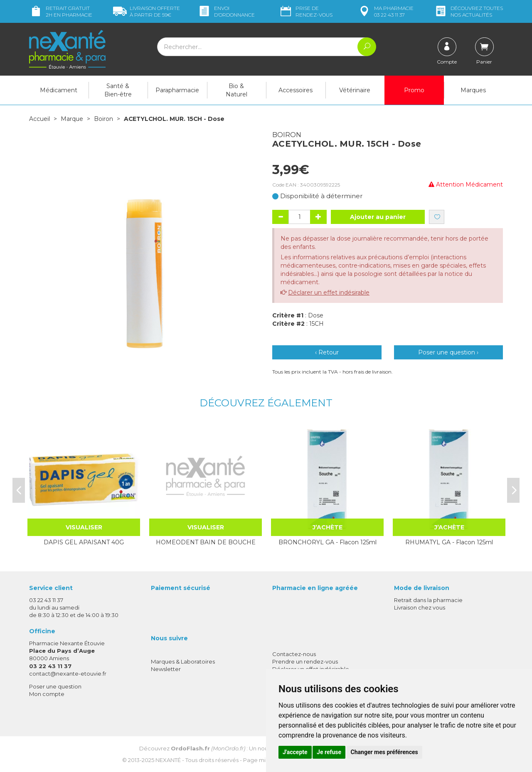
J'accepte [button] (295, 752)
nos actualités (468, 11)
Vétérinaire (355, 90)
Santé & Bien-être (118, 90)
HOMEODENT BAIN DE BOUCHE (206, 542)
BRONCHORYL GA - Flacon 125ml (328, 542)
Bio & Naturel (236, 90)
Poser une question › (448, 352)
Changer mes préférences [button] (384, 752)
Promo (414, 90)
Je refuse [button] (329, 752)
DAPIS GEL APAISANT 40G (84, 542)
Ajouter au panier (378, 216)
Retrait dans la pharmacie (428, 600)
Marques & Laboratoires (183, 661)
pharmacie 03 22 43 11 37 (385, 11)
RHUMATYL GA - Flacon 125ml (449, 542)
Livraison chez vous (420, 607)
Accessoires (296, 90)
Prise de (306, 11)
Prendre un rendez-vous (305, 661)
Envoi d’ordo (226, 11)
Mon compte (47, 693)
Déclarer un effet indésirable (329, 292)
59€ (147, 11)
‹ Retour (327, 352)
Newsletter (166, 669)
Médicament (59, 90)
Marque (72, 119)
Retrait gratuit (61, 11)
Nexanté (168, 760)
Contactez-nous (294, 654)
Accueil (39, 119)
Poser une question (55, 686)
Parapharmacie (177, 90)
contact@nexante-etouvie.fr (68, 673)
